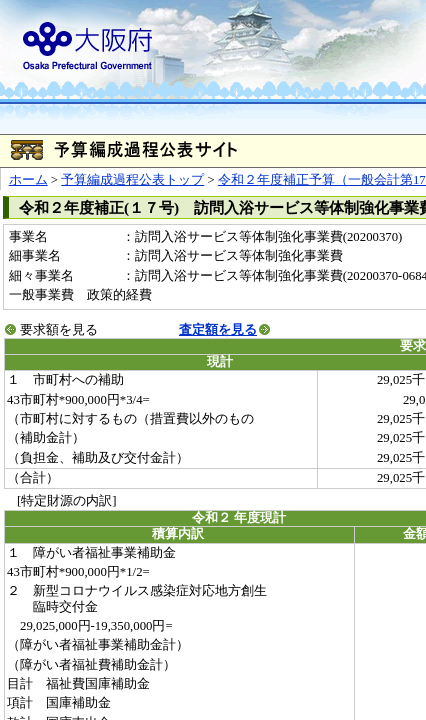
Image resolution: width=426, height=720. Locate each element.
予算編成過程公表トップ (132, 180)
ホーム (28, 180)
